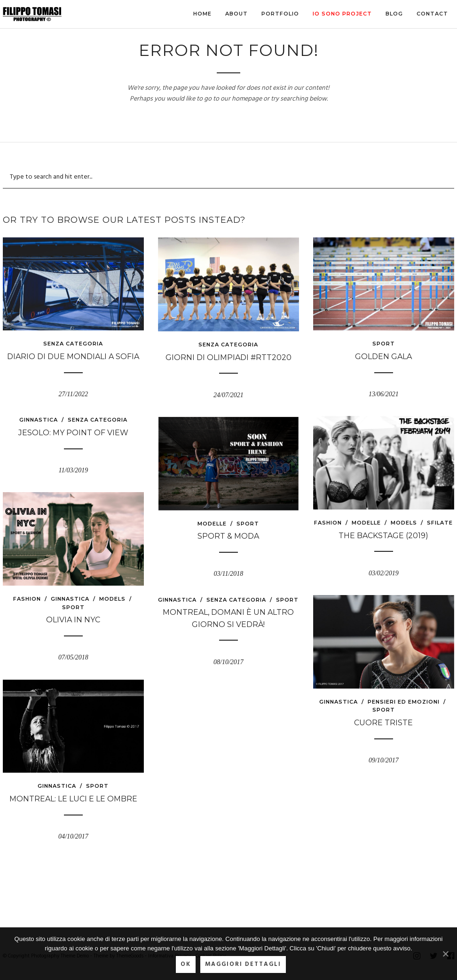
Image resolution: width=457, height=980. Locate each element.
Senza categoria (73, 344)
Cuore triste (383, 723)
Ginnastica (39, 420)
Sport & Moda (228, 536)
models (404, 523)
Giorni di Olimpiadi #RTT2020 (228, 357)
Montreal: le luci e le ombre (73, 799)
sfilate (440, 523)
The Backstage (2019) (383, 536)
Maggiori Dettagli (243, 964)
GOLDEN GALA (383, 357)
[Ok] (445, 954)
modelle (366, 523)
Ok (186, 964)
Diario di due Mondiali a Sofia (73, 357)
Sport (384, 344)
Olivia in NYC (73, 620)
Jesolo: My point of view (73, 433)
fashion (328, 523)
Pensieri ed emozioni (404, 702)
